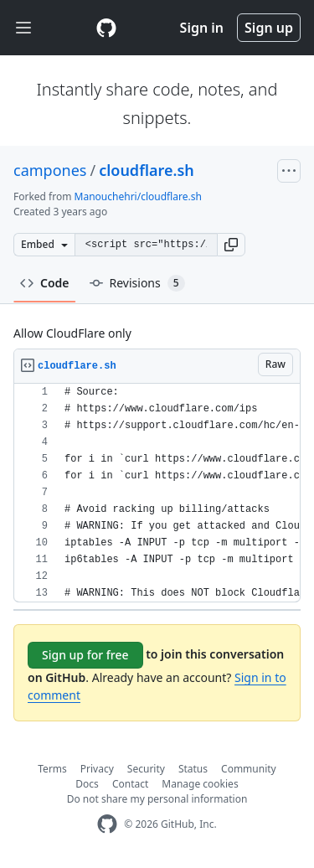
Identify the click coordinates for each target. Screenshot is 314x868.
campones (50, 170)
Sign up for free (85, 655)
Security (146, 769)
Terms (52, 769)
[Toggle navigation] (23, 28)
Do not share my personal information (157, 799)
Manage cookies (200, 784)
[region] (157, 493)
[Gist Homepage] (106, 28)
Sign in (202, 28)
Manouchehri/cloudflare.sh (138, 196)
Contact (130, 784)
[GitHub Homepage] (107, 824)
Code (45, 283)
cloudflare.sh (147, 170)
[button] (231, 245)
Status (193, 769)
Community (249, 769)
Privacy (97, 769)
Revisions (137, 283)
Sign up (269, 28)
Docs (87, 784)
